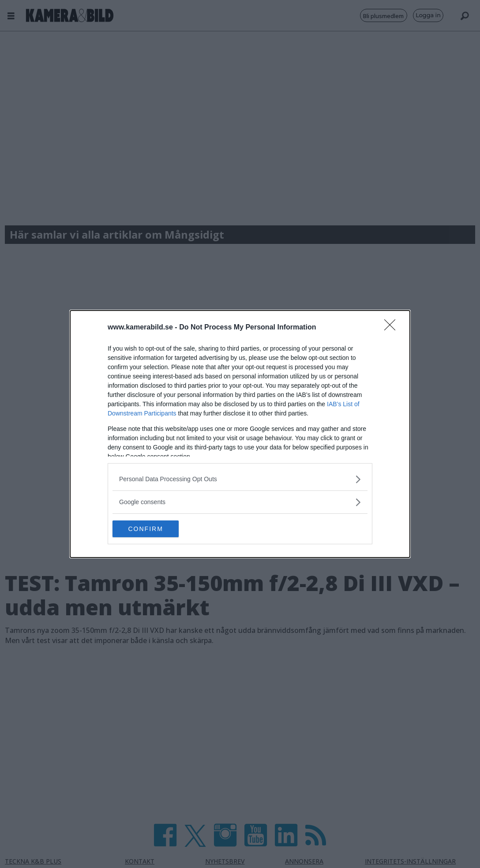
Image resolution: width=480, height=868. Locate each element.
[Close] (393, 327)
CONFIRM (154, 529)
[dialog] (240, 434)
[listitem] (240, 479)
